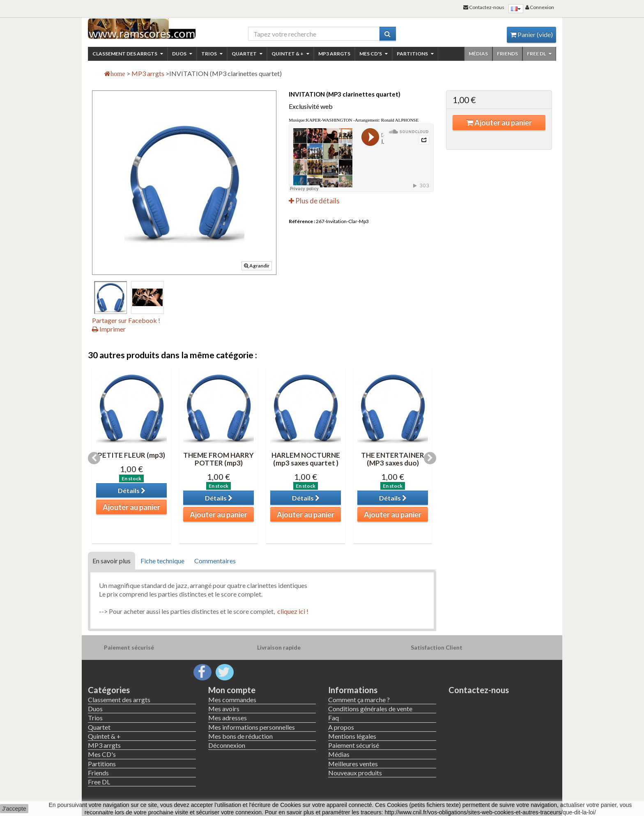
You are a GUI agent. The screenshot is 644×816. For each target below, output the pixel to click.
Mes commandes (232, 700)
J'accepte (14, 809)
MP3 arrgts (334, 54)
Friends (507, 54)
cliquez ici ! (292, 611)
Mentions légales (352, 736)
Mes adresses (228, 718)
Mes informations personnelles (252, 727)
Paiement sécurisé (354, 745)
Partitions (415, 54)
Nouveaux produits (355, 773)
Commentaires (215, 561)
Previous (94, 458)
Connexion (540, 7)
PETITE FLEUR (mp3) (131, 455)
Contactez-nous (479, 690)
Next (430, 458)
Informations (353, 690)
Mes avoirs (224, 709)
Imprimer (109, 329)
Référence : (302, 221)
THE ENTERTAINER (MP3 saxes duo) (393, 459)
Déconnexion (227, 745)
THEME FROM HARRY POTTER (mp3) (218, 459)
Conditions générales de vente (370, 709)
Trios (212, 54)
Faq (333, 718)
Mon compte (232, 690)
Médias (478, 54)
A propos (341, 727)
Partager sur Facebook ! (126, 320)
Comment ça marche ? (359, 700)
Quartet (247, 54)
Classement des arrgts (128, 54)
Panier (531, 34)
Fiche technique (162, 561)
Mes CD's (374, 54)
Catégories (109, 690)
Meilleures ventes (353, 764)
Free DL (539, 54)
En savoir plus (112, 561)
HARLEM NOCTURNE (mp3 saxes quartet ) (306, 459)
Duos (182, 54)
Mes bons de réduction (240, 736)
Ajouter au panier (499, 122)
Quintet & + (290, 54)
